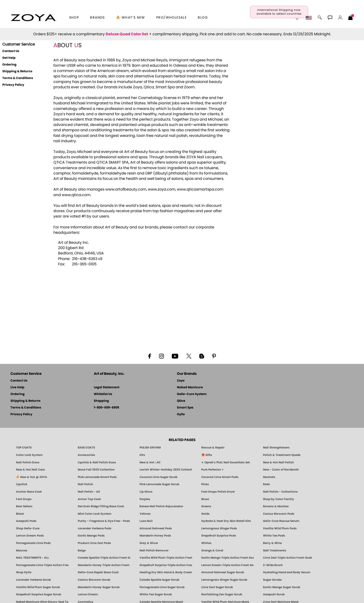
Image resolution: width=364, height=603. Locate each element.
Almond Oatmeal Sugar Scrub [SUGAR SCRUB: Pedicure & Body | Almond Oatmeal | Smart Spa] (223, 572)
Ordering (9, 65)
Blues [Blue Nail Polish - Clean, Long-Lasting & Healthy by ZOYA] (205, 499)
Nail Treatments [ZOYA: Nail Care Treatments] (275, 550)
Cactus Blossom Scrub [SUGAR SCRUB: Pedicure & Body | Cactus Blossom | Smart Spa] (94, 580)
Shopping (101, 401)
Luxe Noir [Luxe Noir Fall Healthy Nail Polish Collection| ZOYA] (146, 521)
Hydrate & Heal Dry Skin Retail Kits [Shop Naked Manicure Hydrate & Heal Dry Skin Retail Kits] (226, 521)
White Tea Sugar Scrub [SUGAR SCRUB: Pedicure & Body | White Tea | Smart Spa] (156, 594)
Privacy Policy (13, 85)
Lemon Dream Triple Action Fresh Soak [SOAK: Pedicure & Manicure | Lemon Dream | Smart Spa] (227, 565)
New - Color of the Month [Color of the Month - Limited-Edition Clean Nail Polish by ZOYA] (281, 470)
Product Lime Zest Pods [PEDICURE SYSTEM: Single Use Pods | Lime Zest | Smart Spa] (94, 543)
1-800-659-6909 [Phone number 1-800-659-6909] (106, 408)
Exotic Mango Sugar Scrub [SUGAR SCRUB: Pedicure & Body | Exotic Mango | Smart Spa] (282, 587)
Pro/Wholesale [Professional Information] (171, 18)
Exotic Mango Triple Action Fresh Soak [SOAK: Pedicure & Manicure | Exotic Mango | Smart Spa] (227, 558)
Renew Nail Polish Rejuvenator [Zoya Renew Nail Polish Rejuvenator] (161, 506)
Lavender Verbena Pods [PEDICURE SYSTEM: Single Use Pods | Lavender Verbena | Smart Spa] (95, 528)
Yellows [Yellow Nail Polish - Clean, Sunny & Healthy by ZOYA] (145, 514)
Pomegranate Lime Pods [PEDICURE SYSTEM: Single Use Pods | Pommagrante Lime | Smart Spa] (33, 543)
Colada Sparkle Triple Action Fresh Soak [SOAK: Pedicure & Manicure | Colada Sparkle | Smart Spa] (104, 558)
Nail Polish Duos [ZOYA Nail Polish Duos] (28, 462)
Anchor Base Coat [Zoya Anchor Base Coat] (29, 492)
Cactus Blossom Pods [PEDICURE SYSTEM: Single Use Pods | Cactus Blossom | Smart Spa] (279, 514)
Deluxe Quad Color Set (127, 34)
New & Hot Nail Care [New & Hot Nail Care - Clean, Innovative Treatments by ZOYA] (30, 470)
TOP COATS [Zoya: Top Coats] (24, 448)
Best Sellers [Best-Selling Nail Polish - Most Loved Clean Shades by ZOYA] (24, 506)
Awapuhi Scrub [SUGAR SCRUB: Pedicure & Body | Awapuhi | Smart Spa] (274, 594)
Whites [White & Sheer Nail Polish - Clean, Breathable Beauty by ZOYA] (206, 543)
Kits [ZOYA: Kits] (142, 455)
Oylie (181, 414)
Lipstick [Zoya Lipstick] (22, 484)
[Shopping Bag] (351, 18)
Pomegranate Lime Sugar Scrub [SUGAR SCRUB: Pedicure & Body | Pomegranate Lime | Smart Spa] (162, 587)
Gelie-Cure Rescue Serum (281, 521)
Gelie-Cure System (192, 394)
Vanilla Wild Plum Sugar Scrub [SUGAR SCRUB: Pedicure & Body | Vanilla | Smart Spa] (38, 587)
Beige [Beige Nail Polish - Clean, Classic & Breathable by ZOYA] (82, 550)
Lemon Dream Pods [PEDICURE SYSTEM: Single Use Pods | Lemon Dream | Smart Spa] (30, 536)
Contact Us (11, 51)
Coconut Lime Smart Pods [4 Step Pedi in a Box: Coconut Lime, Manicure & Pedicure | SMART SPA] (220, 477)
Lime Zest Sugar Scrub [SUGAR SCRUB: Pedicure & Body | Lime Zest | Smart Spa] (217, 587)
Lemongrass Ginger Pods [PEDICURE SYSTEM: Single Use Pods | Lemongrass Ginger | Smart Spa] (219, 528)
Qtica (181, 401)
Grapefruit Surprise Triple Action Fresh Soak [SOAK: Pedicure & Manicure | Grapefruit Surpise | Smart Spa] (166, 565)
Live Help (17, 387)
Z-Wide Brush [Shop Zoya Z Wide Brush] (273, 565)
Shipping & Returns (17, 71)
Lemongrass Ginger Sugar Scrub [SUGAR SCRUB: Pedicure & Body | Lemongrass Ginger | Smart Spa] (224, 580)
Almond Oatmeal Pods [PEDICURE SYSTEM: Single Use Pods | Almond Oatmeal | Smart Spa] (156, 528)
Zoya (181, 381)
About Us (101, 381)
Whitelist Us (103, 394)
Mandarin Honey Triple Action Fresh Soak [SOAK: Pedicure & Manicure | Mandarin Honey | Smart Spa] (104, 565)
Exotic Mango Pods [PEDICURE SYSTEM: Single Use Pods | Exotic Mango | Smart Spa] (91, 536)
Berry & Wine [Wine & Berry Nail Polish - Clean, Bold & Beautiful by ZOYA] (272, 543)
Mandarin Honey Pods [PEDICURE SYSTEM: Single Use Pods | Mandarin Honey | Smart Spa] (155, 536)
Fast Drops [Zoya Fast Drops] (24, 499)
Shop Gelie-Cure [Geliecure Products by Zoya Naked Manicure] (28, 528)
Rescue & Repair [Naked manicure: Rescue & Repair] (213, 448)
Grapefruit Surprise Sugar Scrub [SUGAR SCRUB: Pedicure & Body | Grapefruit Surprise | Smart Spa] (39, 594)
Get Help (9, 58)
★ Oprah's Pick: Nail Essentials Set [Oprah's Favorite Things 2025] (226, 462)
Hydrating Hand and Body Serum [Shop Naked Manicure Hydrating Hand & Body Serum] (287, 572)
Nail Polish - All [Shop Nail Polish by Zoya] (89, 492)
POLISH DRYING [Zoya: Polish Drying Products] (150, 448)
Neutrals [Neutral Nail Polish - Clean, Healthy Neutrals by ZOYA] (269, 477)
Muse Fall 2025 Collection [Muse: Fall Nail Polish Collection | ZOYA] (96, 470)
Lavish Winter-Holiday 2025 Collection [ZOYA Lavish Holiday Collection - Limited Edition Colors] (166, 470)
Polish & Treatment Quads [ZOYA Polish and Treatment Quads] (282, 455)
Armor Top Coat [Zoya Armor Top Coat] (89, 499)
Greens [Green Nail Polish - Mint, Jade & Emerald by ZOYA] (206, 506)
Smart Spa (185, 408)
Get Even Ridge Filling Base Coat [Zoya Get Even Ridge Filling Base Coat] (101, 506)
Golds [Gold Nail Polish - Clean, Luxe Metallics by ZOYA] (205, 514)
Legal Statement (107, 387)
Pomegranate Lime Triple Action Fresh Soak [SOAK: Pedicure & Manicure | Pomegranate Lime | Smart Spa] (42, 565)
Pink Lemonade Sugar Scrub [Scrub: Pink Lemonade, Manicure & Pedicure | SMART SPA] (159, 484)
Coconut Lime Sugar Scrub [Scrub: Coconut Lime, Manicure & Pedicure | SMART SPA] (158, 477)
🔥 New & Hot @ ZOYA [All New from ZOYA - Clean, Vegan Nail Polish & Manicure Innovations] (32, 477)
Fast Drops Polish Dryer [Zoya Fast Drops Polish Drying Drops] (218, 492)
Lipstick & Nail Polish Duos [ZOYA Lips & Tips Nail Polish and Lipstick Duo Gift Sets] (97, 462)
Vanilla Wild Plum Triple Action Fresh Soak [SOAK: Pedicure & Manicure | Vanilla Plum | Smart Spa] (166, 558)
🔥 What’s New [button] (131, 18)
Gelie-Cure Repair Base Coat (98, 572)
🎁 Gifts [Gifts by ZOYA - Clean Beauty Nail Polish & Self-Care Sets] (207, 455)
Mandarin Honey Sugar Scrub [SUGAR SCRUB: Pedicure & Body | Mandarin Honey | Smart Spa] (99, 587)
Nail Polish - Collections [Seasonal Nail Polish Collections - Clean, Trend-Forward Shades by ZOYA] (280, 492)
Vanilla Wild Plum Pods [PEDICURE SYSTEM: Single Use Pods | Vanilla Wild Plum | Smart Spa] (280, 528)
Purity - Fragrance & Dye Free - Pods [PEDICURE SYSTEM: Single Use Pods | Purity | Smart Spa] (104, 521)
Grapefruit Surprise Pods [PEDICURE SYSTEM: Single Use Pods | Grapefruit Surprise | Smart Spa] (219, 536)
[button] (34, 18)
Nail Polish (85, 484)
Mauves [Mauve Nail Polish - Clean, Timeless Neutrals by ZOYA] (22, 550)
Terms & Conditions (18, 78)
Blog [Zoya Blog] (203, 18)
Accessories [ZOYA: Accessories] (86, 455)
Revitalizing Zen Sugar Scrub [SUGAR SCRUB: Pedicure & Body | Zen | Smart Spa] (222, 594)
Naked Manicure (190, 387)
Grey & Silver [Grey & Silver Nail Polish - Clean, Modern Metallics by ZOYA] (149, 543)
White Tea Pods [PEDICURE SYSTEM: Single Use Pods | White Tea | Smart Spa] (274, 536)
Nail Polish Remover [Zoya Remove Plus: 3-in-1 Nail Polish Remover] (154, 550)
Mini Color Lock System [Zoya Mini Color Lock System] (95, 514)
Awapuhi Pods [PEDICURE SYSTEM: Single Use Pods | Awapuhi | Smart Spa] (26, 521)
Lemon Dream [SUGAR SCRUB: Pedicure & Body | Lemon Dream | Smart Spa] (88, 594)
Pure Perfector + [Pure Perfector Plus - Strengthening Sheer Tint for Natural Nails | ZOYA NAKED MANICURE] (212, 470)
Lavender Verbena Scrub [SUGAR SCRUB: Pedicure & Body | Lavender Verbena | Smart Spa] (33, 580)
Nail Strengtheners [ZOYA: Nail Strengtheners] (276, 448)
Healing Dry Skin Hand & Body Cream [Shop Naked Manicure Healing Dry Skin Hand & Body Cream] (166, 572)
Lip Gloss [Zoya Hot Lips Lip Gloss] (146, 492)
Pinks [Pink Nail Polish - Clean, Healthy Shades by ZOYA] (205, 484)
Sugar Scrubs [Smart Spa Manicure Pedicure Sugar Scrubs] (272, 580)
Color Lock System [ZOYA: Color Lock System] (29, 455)
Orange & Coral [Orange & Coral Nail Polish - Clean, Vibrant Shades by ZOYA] (212, 550)
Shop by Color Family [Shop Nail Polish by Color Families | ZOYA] (279, 499)
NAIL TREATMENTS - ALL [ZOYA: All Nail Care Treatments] (32, 558)
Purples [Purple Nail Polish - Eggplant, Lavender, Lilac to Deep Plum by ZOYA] (145, 499)
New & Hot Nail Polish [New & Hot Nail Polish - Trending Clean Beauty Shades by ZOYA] (278, 462)
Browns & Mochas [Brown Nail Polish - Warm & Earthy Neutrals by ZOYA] (276, 506)
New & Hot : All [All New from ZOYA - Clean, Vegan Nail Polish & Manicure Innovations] (150, 462)
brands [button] (97, 18)
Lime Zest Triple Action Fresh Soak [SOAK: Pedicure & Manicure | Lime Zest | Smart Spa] (288, 558)
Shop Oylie (24, 572)
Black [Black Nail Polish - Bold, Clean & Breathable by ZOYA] (20, 514)
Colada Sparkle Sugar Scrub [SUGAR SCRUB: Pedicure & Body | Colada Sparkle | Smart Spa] (159, 580)
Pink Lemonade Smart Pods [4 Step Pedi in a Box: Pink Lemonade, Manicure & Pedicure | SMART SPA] (97, 477)
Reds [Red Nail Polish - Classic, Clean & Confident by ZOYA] (266, 484)
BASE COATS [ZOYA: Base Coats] (86, 448)
